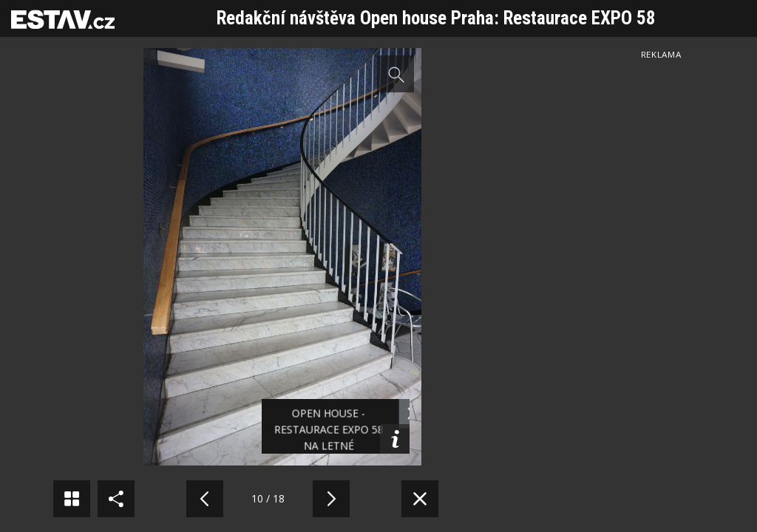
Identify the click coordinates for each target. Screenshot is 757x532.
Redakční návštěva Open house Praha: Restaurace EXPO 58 (436, 18)
